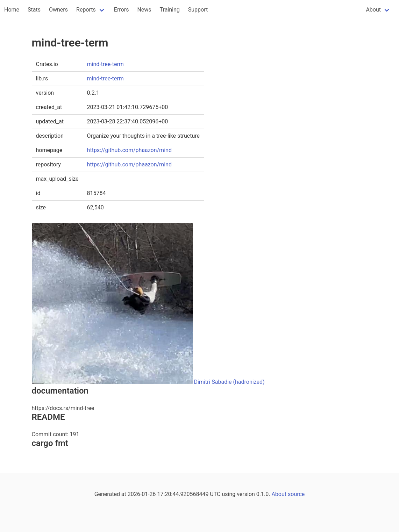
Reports (86, 10)
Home (12, 10)
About (373, 10)
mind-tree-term (105, 64)
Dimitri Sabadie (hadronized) (229, 382)
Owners (58, 10)
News (144, 10)
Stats (34, 10)
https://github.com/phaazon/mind (129, 150)
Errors (122, 10)
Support (198, 10)
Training (170, 10)
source (296, 494)
